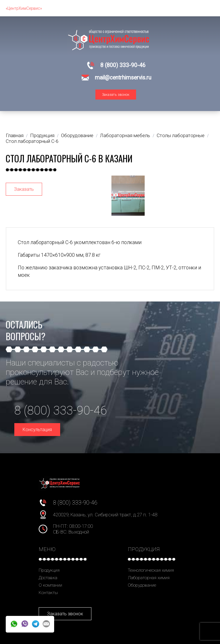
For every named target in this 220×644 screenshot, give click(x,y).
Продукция (49, 570)
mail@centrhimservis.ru (123, 78)
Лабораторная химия (149, 578)
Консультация (37, 430)
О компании (50, 585)
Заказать (24, 189)
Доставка (48, 578)
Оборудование (142, 585)
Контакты (48, 593)
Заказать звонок (116, 95)
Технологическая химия (151, 570)
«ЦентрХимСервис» (24, 8)
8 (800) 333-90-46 (123, 65)
